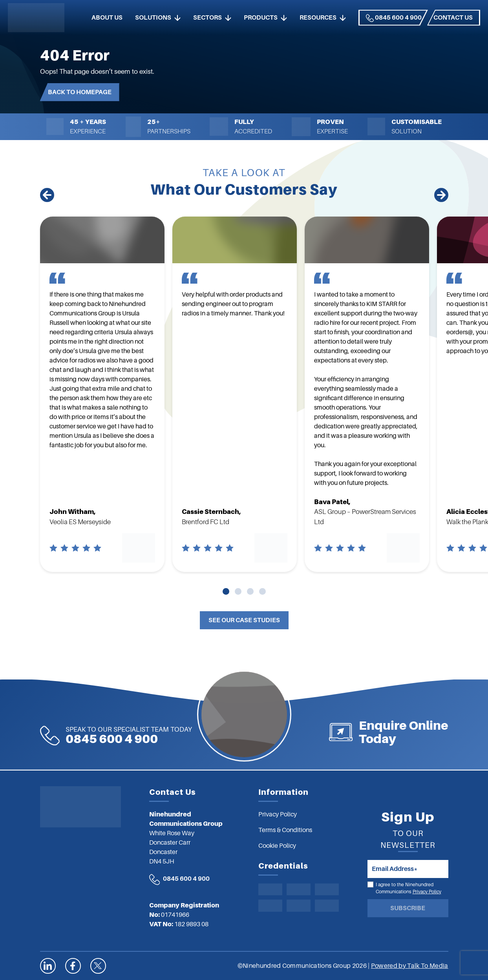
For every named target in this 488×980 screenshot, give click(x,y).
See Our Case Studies (244, 620)
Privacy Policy (427, 892)
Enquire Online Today (438, 732)
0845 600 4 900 (394, 18)
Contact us (453, 18)
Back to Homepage (80, 92)
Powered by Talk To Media (410, 966)
